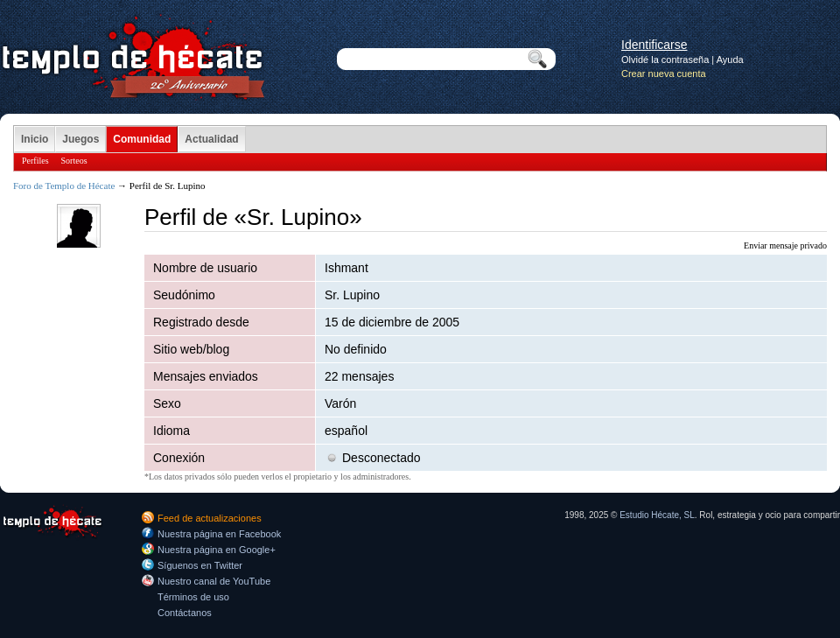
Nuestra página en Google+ (217, 550)
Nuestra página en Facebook (219, 534)
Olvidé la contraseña (665, 60)
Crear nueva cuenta (664, 74)
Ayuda (730, 60)
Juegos (80, 139)
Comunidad (142, 139)
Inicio (35, 139)
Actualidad (211, 139)
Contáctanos (185, 613)
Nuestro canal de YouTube (214, 581)
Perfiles (35, 161)
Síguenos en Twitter (200, 565)
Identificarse (654, 45)
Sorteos (74, 161)
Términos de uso (193, 597)
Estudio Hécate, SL (657, 515)
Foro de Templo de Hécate (64, 186)
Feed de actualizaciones (210, 518)
